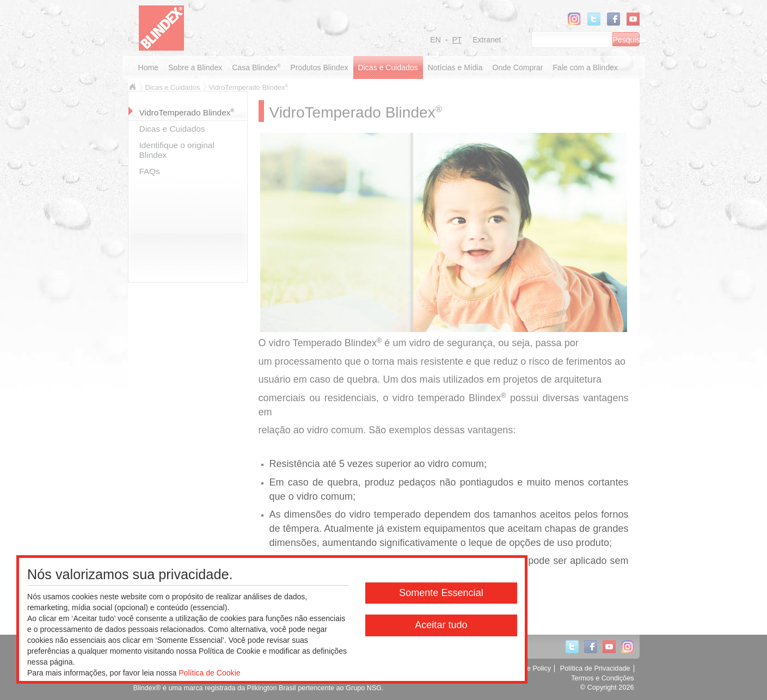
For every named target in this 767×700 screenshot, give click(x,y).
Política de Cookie (209, 673)
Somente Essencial (441, 593)
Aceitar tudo (441, 625)
